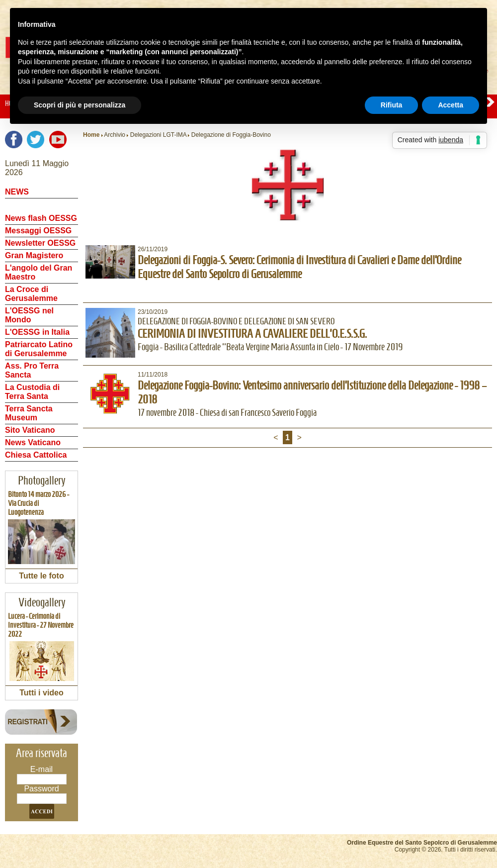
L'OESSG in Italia (37, 332)
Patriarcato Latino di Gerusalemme (39, 349)
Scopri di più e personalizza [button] (80, 105)
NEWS (17, 192)
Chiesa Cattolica (36, 455)
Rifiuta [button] (392, 105)
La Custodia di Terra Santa (32, 392)
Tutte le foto (41, 576)
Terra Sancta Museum (29, 413)
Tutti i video (41, 693)
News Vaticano (33, 442)
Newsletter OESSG (40, 243)
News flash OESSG (41, 218)
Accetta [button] (451, 105)
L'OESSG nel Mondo (29, 315)
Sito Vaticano (30, 430)
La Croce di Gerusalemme (31, 294)
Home (91, 135)
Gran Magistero (34, 255)
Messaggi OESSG (38, 231)
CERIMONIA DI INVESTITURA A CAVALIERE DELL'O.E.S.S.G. (252, 334)
